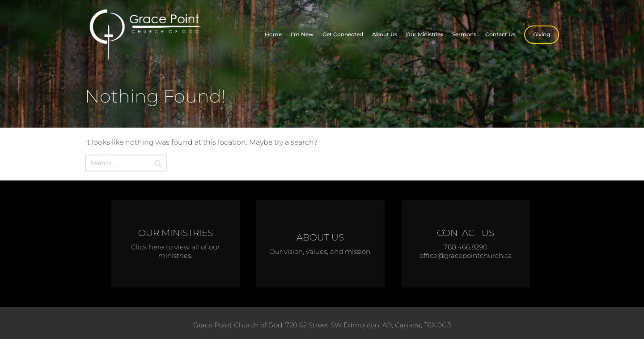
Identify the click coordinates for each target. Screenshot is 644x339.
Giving (542, 34)
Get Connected (343, 34)
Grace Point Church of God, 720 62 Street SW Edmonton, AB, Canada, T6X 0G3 (322, 325)
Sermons (464, 34)
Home (273, 34)
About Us (385, 34)
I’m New (302, 34)
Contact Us (500, 34)
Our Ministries (425, 34)
